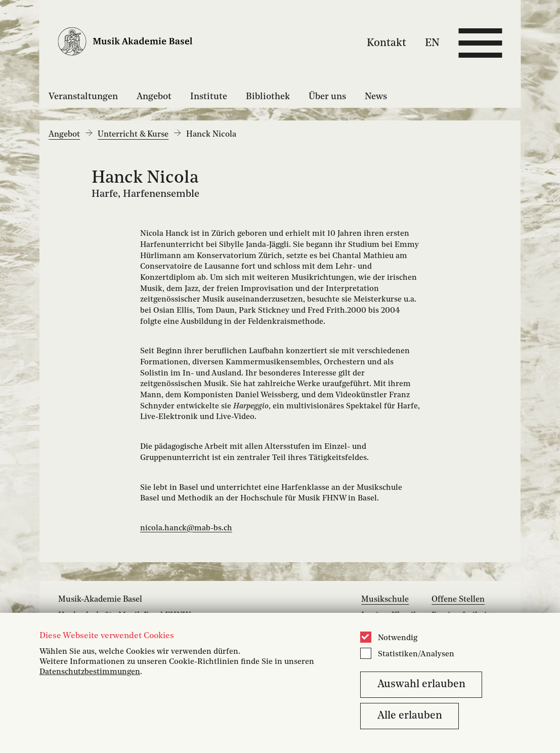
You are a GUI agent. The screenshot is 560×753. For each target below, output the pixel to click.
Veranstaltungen (83, 97)
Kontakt (386, 43)
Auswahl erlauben (421, 684)
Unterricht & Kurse (133, 135)
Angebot (154, 97)
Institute (209, 97)
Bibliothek (268, 97)
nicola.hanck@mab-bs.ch (186, 528)
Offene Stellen (458, 600)
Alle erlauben (410, 716)
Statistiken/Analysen (416, 654)
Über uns (327, 97)
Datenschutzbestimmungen (90, 672)
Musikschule (385, 600)
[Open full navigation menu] (480, 43)
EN (432, 43)
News (376, 97)
